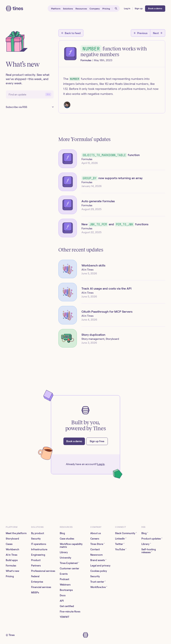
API (62, 601)
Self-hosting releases (149, 551)
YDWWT (64, 617)
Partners (36, 566)
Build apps (12, 560)
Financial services (41, 587)
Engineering (38, 555)
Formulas (11, 566)
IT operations (39, 544)
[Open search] (116, 9)
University (66, 558)
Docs (63, 595)
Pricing (10, 576)
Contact (95, 549)
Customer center (69, 568)
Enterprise (37, 582)
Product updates (152, 538)
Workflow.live (99, 587)
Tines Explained (69, 563)
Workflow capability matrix (71, 545)
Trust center (98, 582)
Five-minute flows (70, 612)
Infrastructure (39, 549)
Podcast (64, 579)
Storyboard (12, 539)
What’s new (12, 571)
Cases (9, 544)
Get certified (67, 606)
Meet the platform (16, 533)
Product (36, 560)
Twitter (120, 544)
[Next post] (158, 33)
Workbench (12, 549)
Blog (62, 533)
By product (38, 533)
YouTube (121, 549)
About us (96, 533)
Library (64, 552)
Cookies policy (99, 571)
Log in (101, 464)
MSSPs (35, 593)
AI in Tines (12, 555)
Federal (35, 576)
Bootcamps (66, 590)
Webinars (65, 585)
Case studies (67, 539)
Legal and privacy (100, 566)
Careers (95, 539)
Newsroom (96, 555)
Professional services (43, 571)
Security (36, 539)
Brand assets (98, 560)
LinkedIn (121, 538)
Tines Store (98, 544)
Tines (12, 635)
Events (64, 574)
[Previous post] (141, 33)
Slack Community (126, 533)
